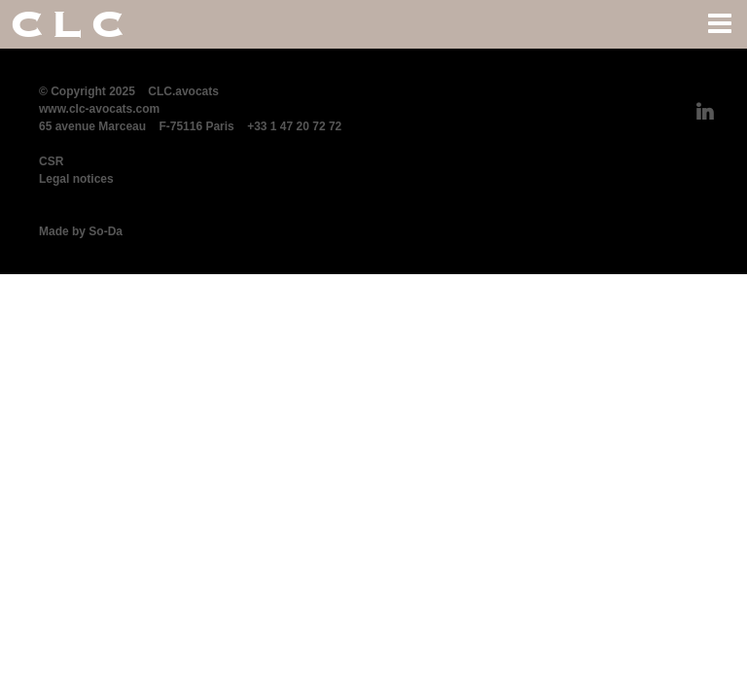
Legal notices (76, 179)
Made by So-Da (81, 231)
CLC (71, 24)
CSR (51, 161)
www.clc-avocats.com (99, 109)
